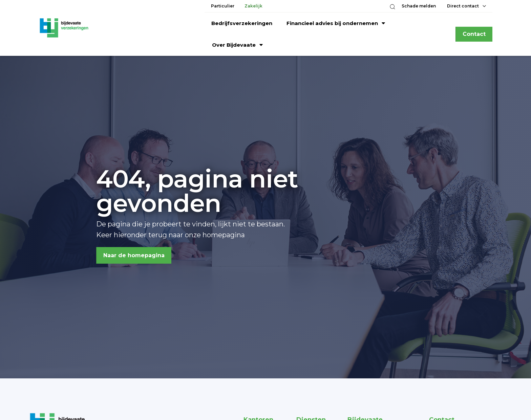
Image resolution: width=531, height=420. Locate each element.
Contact (474, 34)
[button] (392, 7)
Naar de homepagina (134, 255)
